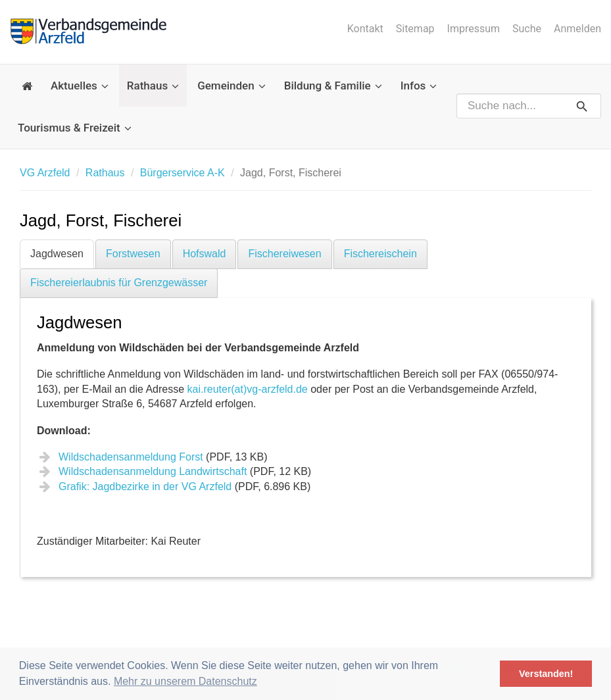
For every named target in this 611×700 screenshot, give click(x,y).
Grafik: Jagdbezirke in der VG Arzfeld (145, 487)
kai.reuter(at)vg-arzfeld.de (248, 389)
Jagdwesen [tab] (57, 254)
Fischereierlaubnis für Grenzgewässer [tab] (119, 283)
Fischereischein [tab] (380, 254)
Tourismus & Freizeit (75, 128)
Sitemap (415, 29)
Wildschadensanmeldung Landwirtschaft (153, 471)
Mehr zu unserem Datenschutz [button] (185, 681)
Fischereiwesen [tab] (284, 254)
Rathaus (153, 86)
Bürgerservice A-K (183, 173)
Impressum (474, 29)
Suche (527, 29)
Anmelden (577, 29)
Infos (419, 86)
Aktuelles (80, 86)
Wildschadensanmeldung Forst (131, 457)
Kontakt (365, 29)
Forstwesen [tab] (133, 254)
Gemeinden (232, 86)
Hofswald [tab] (205, 254)
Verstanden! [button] (546, 674)
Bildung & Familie (333, 86)
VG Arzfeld (45, 173)
